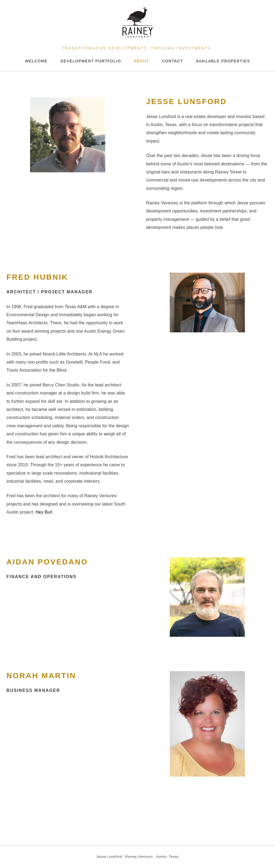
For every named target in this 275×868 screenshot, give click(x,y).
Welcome (36, 61)
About (142, 61)
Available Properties (223, 61)
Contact (172, 61)
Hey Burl (44, 512)
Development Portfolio (91, 61)
